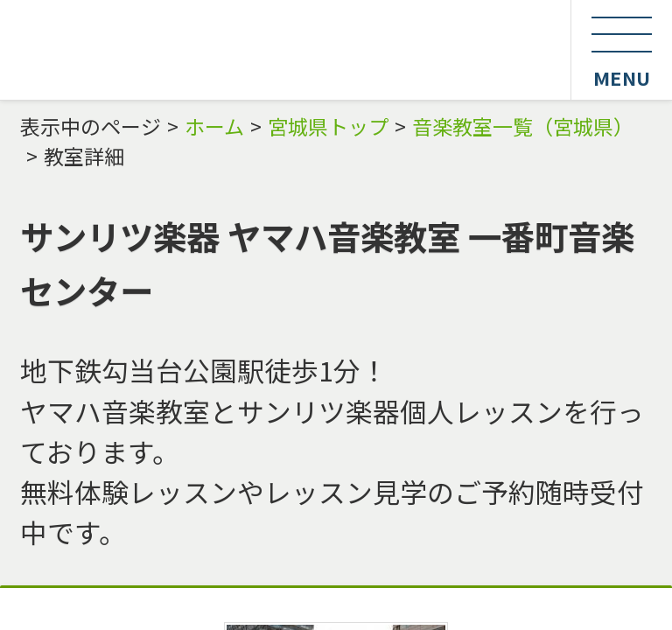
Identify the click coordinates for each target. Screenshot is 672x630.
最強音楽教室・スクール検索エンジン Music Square (285, 50)
